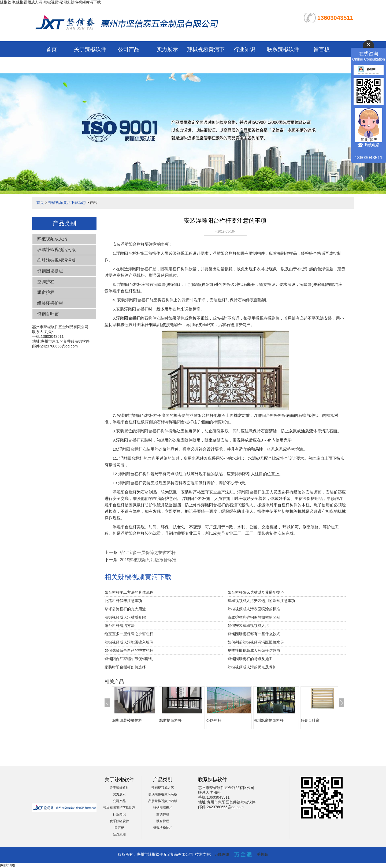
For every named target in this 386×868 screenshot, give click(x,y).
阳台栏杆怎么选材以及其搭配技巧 (256, 592)
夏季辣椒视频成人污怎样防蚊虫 (254, 650)
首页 (51, 49)
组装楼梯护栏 (50, 303)
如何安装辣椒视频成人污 (248, 626)
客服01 (367, 69)
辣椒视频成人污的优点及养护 (252, 667)
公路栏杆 (214, 720)
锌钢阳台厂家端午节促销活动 (129, 659)
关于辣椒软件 (90, 49)
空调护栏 (46, 282)
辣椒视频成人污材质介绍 (125, 617)
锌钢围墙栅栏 (50, 271)
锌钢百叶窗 (48, 314)
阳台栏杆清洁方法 (120, 626)
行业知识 (244, 49)
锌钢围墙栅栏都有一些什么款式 (254, 634)
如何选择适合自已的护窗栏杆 (129, 650)
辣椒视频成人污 (52, 239)
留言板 (322, 49)
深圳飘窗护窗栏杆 (269, 720)
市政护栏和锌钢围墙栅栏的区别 (254, 617)
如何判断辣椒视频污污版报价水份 (256, 642)
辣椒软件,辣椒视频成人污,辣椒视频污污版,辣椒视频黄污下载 (50, 2)
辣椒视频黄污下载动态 (67, 203)
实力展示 (167, 49)
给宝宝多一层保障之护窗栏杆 (148, 553)
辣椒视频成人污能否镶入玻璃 (129, 642)
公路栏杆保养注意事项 (123, 601)
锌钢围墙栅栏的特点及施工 (250, 659)
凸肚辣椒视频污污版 (57, 260)
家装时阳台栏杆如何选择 (125, 667)
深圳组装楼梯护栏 (127, 720)
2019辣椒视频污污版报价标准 (148, 560)
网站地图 (8, 865)
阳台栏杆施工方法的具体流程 (129, 592)
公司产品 (129, 49)
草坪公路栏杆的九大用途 (125, 609)
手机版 (262, 854)
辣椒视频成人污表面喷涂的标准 (254, 609)
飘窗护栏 (46, 292)
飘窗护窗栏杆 (170, 720)
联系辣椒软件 (283, 49)
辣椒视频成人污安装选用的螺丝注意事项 (261, 601)
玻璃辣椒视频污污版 (57, 250)
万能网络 (222, 854)
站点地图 (119, 835)
